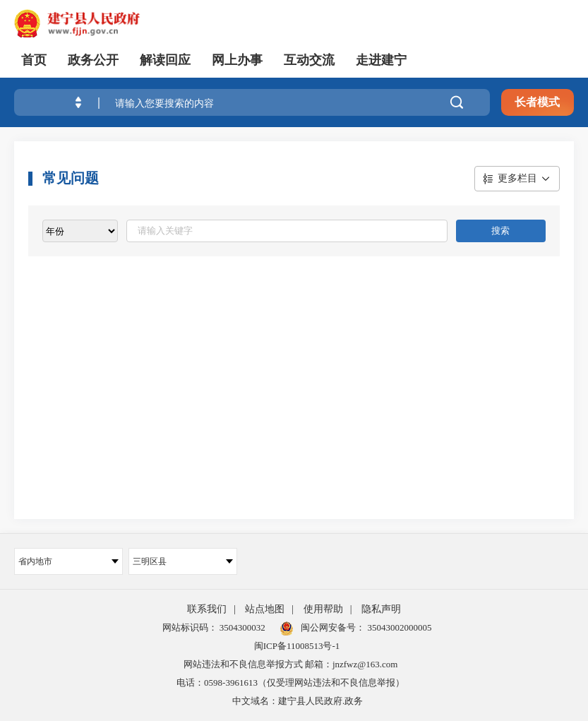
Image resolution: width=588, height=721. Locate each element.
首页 (34, 60)
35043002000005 (398, 627)
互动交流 (309, 60)
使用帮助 (323, 609)
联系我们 (207, 609)
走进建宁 (381, 60)
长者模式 (537, 102)
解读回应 (165, 60)
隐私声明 (381, 609)
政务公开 (93, 60)
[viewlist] (80, 231)
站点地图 (265, 609)
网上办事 (237, 60)
